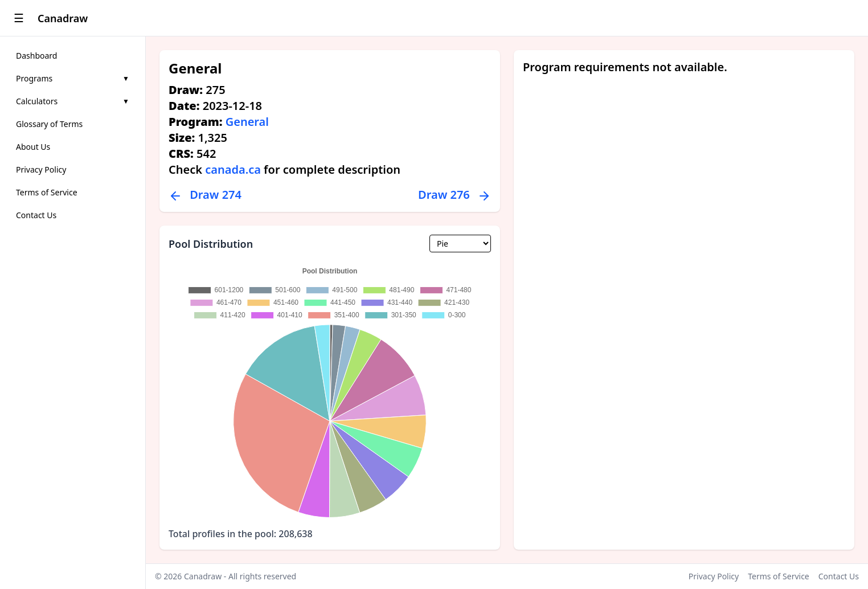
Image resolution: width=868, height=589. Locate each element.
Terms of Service (47, 192)
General (247, 122)
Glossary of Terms (49, 124)
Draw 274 (205, 195)
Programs (73, 78)
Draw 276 (455, 195)
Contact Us (36, 215)
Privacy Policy (41, 169)
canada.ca (233, 169)
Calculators (73, 101)
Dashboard (36, 56)
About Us (33, 147)
